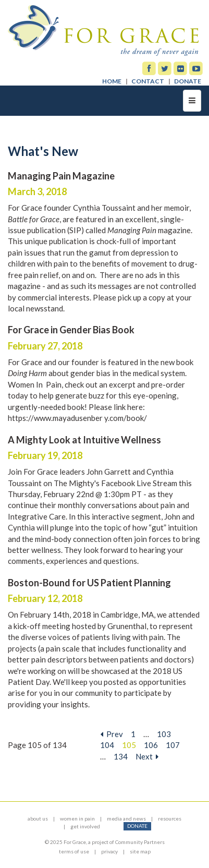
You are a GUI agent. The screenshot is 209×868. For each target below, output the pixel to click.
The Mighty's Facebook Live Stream (115, 483)
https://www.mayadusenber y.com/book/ (77, 418)
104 (107, 745)
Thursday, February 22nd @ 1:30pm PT (75, 494)
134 (121, 756)
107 (173, 745)
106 (151, 745)
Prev (112, 734)
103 (164, 734)
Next (147, 756)
